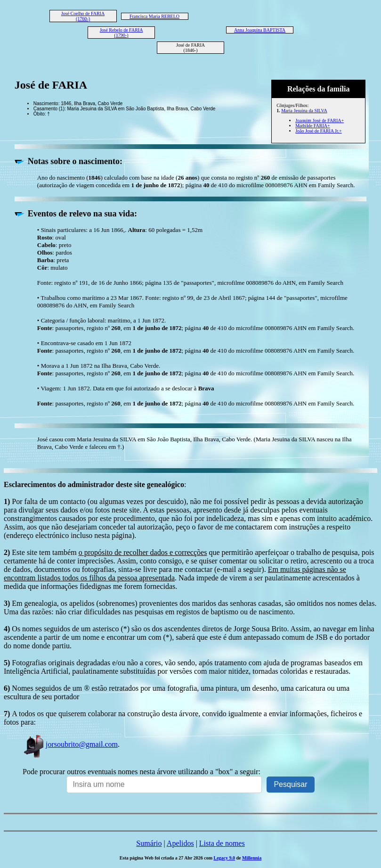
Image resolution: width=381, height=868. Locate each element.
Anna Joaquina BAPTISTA (260, 30)
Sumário (149, 843)
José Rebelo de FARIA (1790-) (122, 33)
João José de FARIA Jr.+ (319, 131)
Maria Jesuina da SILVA (304, 111)
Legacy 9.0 (224, 858)
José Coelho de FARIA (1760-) (83, 16)
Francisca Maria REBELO (154, 16)
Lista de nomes (222, 843)
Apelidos (180, 843)
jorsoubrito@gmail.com (70, 744)
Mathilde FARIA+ (313, 126)
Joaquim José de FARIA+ (320, 120)
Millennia (252, 858)
